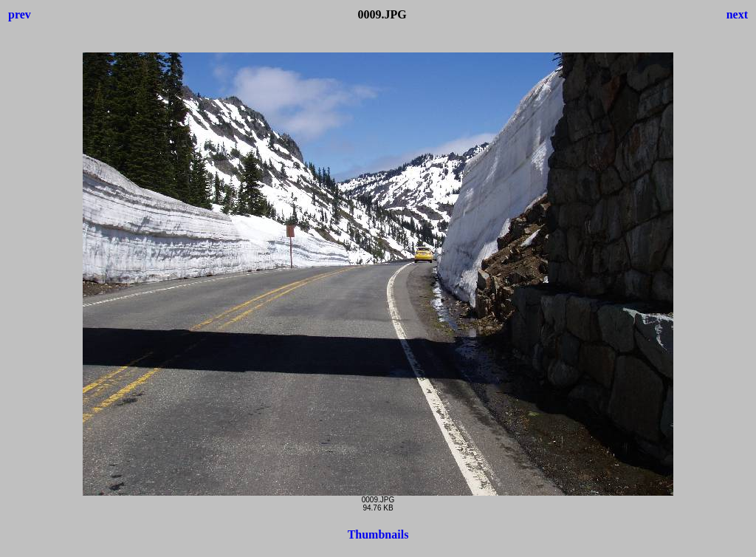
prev (20, 14)
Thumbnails (378, 534)
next (737, 14)
